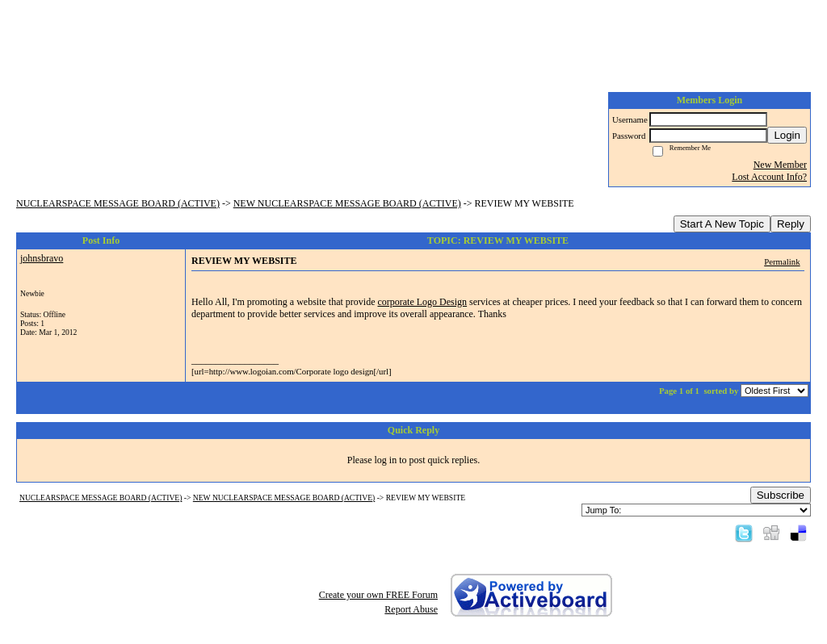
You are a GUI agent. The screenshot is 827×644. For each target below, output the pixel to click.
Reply (791, 224)
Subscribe (781, 495)
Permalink (782, 261)
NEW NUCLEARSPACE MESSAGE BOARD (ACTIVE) (347, 203)
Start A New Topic (722, 224)
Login (787, 135)
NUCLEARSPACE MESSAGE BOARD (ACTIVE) (118, 203)
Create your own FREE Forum (378, 595)
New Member (780, 165)
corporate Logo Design (422, 302)
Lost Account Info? (769, 177)
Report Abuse (411, 609)
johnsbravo (42, 258)
